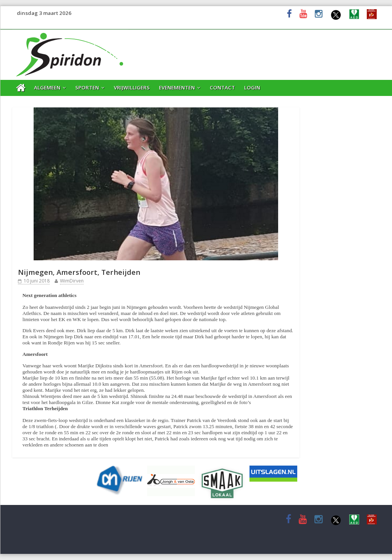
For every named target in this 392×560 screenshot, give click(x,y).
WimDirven (72, 281)
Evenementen (177, 88)
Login (252, 88)
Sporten (87, 88)
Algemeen (47, 88)
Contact (222, 88)
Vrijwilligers (132, 88)
